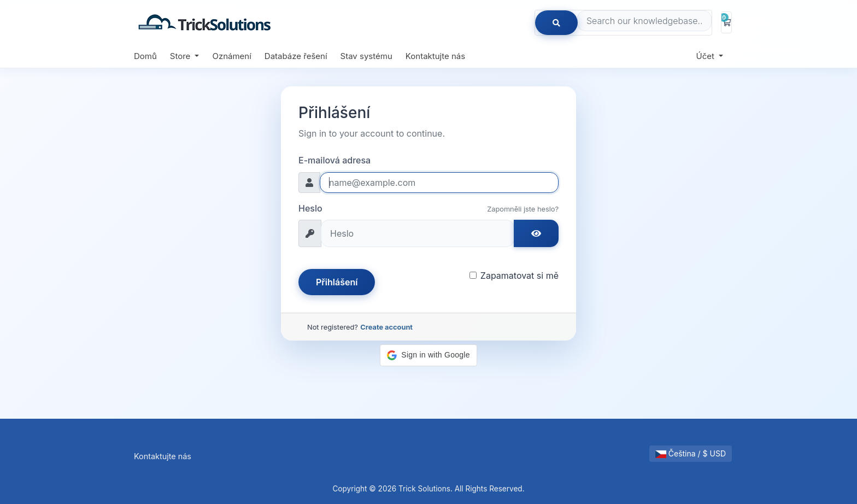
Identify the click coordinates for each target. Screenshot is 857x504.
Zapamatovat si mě (520, 276)
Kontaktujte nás (435, 56)
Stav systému (366, 56)
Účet (707, 56)
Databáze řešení (296, 56)
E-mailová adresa (334, 160)
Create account (386, 327)
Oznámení (231, 56)
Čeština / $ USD (691, 453)
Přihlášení (337, 282)
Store (181, 56)
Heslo (310, 208)
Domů (145, 56)
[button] (428, 355)
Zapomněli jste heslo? (523, 209)
